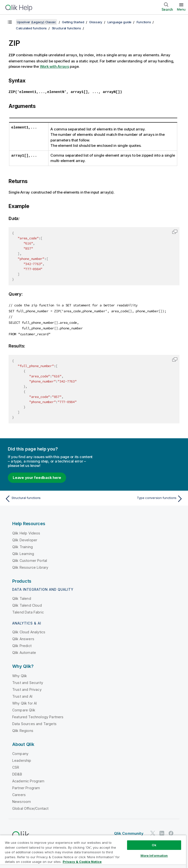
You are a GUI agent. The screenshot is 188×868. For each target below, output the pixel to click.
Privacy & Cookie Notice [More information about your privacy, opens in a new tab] (82, 862)
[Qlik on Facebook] (171, 832)
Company (20, 752)
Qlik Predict (22, 644)
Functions (144, 22)
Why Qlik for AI (24, 702)
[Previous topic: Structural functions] (48, 498)
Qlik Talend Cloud (27, 604)
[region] (93, 851)
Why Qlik (20, 675)
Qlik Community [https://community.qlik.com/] (129, 832)
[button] (175, 231)
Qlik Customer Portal (30, 559)
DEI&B (17, 773)
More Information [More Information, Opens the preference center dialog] (154, 856)
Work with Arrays (54, 66)
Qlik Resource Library (30, 566)
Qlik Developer (25, 539)
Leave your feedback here (37, 476)
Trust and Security (28, 681)
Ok (154, 845)
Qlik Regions (23, 729)
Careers (19, 793)
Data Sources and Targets (34, 723)
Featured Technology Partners (38, 716)
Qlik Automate (24, 651)
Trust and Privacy (27, 688)
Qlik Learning (23, 552)
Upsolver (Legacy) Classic (36, 22)
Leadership (22, 759)
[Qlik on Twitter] (153, 832)
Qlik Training (23, 546)
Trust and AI (22, 695)
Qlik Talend (22, 597)
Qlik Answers (23, 638)
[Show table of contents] (10, 22)
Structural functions (66, 28)
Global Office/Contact (30, 807)
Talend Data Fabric (28, 611)
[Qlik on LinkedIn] (162, 832)
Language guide (120, 22)
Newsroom (22, 800)
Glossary (96, 22)
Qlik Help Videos (26, 532)
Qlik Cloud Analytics (29, 631)
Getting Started (73, 22)
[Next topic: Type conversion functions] (140, 498)
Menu (181, 9)
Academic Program (28, 780)
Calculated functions (31, 28)
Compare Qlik (24, 709)
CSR (16, 766)
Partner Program (26, 787)
